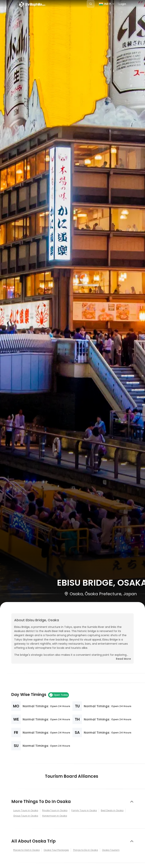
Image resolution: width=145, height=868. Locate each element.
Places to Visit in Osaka (26, 850)
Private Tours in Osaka (55, 810)
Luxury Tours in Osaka (26, 810)
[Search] (91, 4)
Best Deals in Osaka (112, 810)
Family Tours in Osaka (84, 810)
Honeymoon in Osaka (55, 816)
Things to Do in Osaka (85, 850)
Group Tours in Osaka (26, 816)
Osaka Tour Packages (56, 850)
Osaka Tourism (111, 850)
